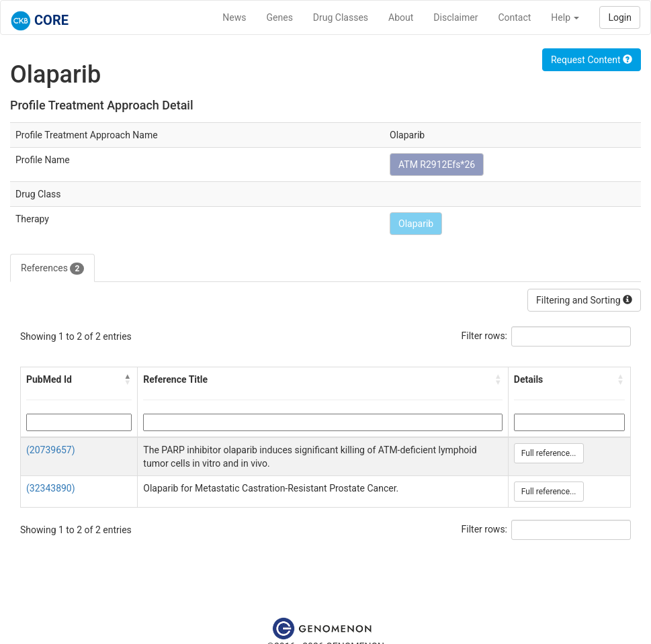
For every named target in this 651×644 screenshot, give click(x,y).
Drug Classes (341, 17)
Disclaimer (455, 17)
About (401, 17)
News (234, 17)
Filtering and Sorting (584, 300)
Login (620, 17)
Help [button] (565, 17)
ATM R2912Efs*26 (437, 165)
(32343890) (51, 488)
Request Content (592, 60)
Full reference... (549, 453)
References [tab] (52, 269)
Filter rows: (485, 336)
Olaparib (416, 224)
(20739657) (51, 450)
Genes (280, 17)
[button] (128, 379)
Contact (514, 17)
